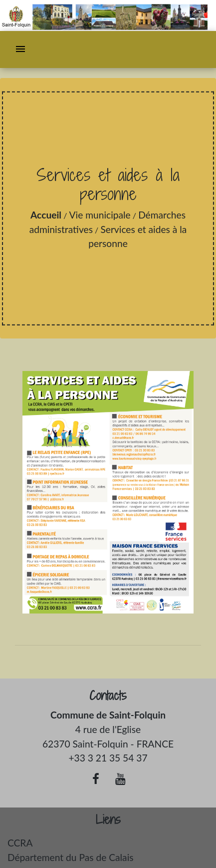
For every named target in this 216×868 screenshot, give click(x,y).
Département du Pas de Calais (71, 857)
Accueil (46, 215)
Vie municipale (100, 215)
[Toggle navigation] (20, 49)
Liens (108, 820)
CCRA (20, 843)
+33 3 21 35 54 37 (108, 758)
